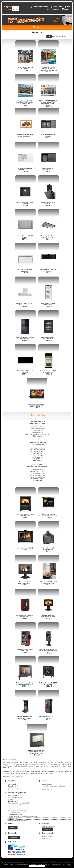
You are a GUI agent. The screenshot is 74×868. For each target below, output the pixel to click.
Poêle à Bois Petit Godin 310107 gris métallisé (25, 717)
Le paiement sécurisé (14, 813)
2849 (25, 720)
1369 (25, 517)
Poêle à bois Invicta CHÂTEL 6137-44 (48, 717)
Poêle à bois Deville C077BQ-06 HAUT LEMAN (25, 515)
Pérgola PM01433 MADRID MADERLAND (25, 68)
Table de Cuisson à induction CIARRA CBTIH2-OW (36, 405)
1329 (49, 686)
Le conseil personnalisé (15, 805)
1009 (25, 105)
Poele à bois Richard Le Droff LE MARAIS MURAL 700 (48, 583)
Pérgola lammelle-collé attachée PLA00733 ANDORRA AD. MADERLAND (48, 69)
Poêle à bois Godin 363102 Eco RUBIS (25, 650)
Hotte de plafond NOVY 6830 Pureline (25, 237)
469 (25, 205)
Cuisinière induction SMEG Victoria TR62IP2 (48, 372)
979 (49, 72)
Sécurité (44, 838)
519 (25, 172)
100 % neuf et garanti (14, 788)
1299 (49, 307)
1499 (49, 654)
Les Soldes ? (12, 784)
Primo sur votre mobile (15, 790)
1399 (49, 107)
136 (37, 408)
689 (49, 273)
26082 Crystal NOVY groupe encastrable (48, 270)
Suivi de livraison (47, 790)
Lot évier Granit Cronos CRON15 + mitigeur (25, 169)
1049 (25, 374)
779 (25, 70)
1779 (25, 307)
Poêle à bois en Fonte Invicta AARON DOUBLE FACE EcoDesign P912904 (36, 752)
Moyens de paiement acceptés (17, 811)
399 (49, 172)
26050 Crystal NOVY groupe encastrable (25, 270)
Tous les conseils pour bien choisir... (19, 803)
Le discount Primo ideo (15, 797)
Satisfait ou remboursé (15, 815)
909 (49, 551)
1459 (25, 686)
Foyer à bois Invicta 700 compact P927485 (48, 549)
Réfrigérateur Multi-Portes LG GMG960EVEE (25, 338)
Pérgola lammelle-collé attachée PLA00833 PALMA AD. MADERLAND (25, 102)
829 (49, 239)
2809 (25, 585)
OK (37, 866)
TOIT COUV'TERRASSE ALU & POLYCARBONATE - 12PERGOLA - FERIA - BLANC (48, 103)
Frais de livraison (47, 784)
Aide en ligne (12, 807)
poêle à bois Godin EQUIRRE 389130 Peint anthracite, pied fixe (48, 651)
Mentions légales (47, 836)
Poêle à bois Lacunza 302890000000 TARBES (48, 616)
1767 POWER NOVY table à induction (25, 372)
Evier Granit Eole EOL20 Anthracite (48, 135)
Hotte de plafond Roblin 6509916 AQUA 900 (48, 237)
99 (49, 138)
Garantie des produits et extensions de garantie (23, 817)
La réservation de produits (16, 809)
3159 (49, 517)
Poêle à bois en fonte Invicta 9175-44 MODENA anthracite (25, 684)
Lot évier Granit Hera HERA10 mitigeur (48, 169)
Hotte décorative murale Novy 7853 (48, 203)
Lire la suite (37, 481)
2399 (49, 374)
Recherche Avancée (59, 37)
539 (25, 273)
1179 (25, 239)
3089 (25, 652)
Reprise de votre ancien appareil (18, 821)
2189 (49, 585)
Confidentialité (12, 819)
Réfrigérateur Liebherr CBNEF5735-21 (48, 304)
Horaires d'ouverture (14, 795)
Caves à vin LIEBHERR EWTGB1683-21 (48, 338)
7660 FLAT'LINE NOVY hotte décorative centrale (25, 304)
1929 (49, 619)
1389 (25, 619)
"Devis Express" (13, 786)
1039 (49, 205)
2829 (49, 340)
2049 (25, 340)
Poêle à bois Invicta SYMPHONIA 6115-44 (25, 583)
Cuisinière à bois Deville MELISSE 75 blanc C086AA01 (48, 515)
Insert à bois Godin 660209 (25, 548)
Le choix (10, 799)
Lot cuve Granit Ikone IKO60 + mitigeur (25, 203)
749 (49, 720)
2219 (25, 550)
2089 (37, 755)
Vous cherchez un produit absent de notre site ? (25, 135)
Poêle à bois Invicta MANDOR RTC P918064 (48, 684)
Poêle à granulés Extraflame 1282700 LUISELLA (25, 616)
